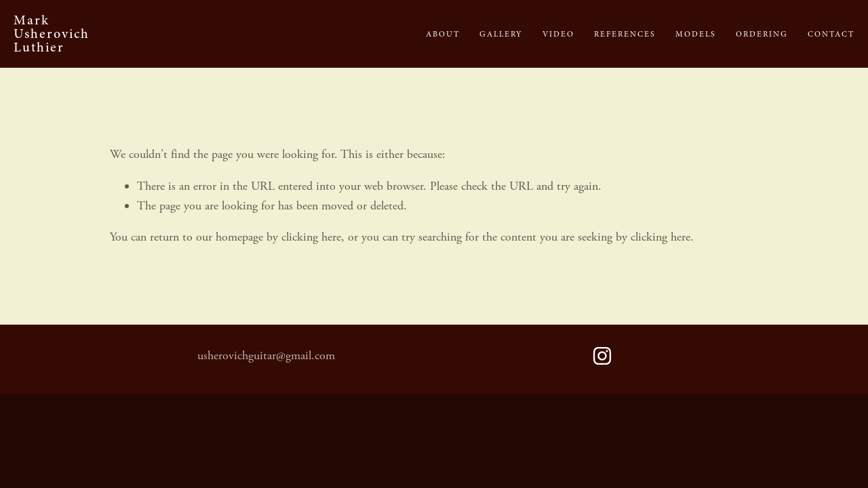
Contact (831, 34)
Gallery (501, 34)
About (443, 34)
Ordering (762, 34)
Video (558, 34)
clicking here (311, 237)
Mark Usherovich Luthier (52, 34)
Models (696, 34)
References (625, 34)
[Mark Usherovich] (602, 356)
